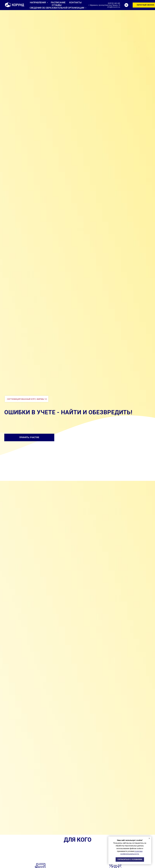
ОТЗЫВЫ (57, 5)
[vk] (126, 5)
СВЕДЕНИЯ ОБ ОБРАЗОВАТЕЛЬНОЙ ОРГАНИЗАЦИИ (57, 8)
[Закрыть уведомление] (149, 838)
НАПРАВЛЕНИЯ (38, 2)
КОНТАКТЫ (75, 2)
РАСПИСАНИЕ (58, 2)
